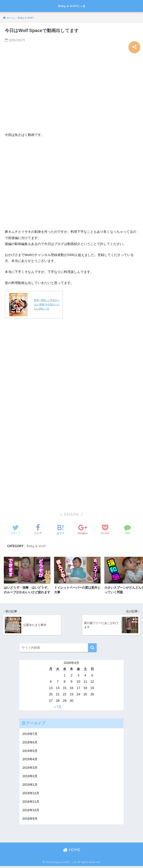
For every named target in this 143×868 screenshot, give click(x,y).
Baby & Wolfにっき (72, 6)
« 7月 (58, 707)
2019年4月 (30, 760)
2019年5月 (30, 751)
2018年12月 (31, 794)
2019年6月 (30, 743)
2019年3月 (30, 768)
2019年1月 (30, 786)
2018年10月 (31, 812)
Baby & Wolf (37, 546)
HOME (72, 852)
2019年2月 (30, 777)
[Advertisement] (71, 96)
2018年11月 (31, 803)
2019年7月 (30, 734)
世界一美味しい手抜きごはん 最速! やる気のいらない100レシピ (47, 304)
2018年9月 (30, 820)
